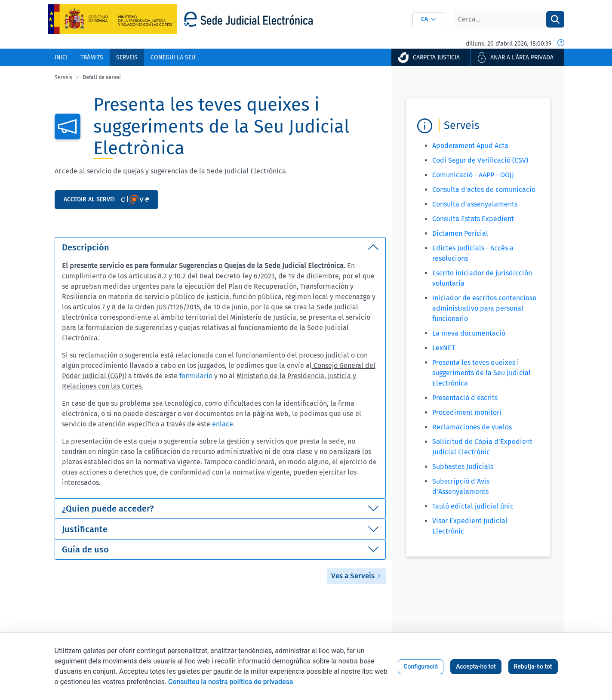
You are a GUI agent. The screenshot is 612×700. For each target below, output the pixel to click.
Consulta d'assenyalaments (475, 204)
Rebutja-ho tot (533, 666)
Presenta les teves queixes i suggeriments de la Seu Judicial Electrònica (481, 373)
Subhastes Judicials (463, 467)
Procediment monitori (467, 412)
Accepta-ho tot (476, 666)
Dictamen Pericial (460, 233)
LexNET (444, 348)
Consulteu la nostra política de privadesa (231, 682)
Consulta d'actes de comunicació (484, 190)
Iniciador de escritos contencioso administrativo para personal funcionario (484, 308)
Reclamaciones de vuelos (472, 427)
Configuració (421, 666)
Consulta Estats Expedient (473, 219)
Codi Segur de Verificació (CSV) (480, 160)
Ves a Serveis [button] (356, 576)
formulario (197, 376)
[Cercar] (500, 19)
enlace (223, 424)
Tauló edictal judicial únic (473, 506)
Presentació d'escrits (465, 398)
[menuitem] (61, 57)
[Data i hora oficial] (561, 43)
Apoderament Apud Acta (470, 146)
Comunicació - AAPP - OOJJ (473, 175)
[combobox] (429, 19)
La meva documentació (469, 333)
